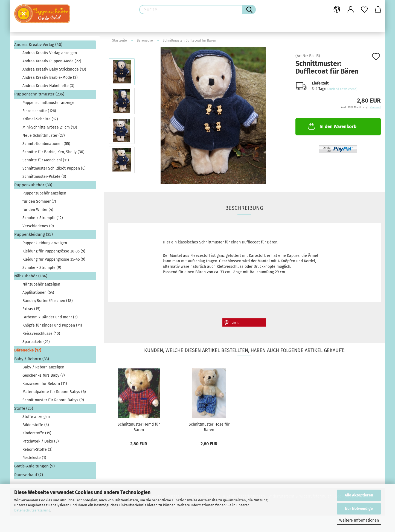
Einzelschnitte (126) (39, 111)
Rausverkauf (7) (29, 475)
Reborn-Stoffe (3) (37, 450)
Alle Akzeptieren (359, 495)
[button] (244, 322)
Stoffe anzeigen (36, 417)
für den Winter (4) (38, 210)
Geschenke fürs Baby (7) (44, 375)
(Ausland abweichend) (342, 89)
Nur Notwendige (359, 509)
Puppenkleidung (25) (34, 234)
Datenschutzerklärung (32, 510)
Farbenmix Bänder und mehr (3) (50, 317)
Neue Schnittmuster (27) (44, 136)
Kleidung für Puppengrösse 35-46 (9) (54, 259)
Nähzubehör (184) (31, 276)
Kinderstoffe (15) (37, 433)
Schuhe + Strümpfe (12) (43, 218)
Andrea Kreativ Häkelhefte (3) (48, 86)
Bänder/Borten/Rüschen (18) (48, 301)
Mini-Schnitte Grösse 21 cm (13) (50, 127)
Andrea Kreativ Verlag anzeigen (50, 53)
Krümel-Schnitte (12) (40, 119)
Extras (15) (31, 309)
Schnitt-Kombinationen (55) (46, 144)
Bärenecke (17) (28, 350)
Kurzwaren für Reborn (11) (45, 384)
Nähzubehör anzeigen (41, 284)
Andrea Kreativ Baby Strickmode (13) (54, 69)
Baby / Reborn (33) (32, 359)
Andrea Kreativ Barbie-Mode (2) (50, 78)
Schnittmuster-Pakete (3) (44, 177)
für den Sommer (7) (39, 201)
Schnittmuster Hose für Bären (209, 427)
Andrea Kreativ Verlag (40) (38, 45)
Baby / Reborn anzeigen (43, 367)
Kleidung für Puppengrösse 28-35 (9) (54, 251)
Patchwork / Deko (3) (41, 441)
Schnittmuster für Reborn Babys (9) (53, 400)
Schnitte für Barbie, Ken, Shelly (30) (53, 152)
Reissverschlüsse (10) (41, 334)
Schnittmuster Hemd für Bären (139, 427)
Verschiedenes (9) (38, 226)
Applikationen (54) (38, 293)
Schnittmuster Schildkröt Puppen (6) (54, 168)
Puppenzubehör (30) (33, 185)
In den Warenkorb (332, 126)
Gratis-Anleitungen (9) (34, 466)
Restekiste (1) (34, 458)
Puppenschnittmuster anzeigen (50, 103)
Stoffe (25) (24, 408)
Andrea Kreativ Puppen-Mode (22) (52, 61)
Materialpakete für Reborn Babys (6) (54, 392)
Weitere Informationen (359, 520)
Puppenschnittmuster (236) (39, 94)
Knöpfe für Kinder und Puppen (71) (52, 325)
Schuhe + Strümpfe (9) (42, 268)
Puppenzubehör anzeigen (44, 193)
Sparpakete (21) (36, 342)
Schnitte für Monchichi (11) (46, 160)
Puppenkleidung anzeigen (45, 243)
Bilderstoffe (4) (36, 425)
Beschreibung (244, 208)
